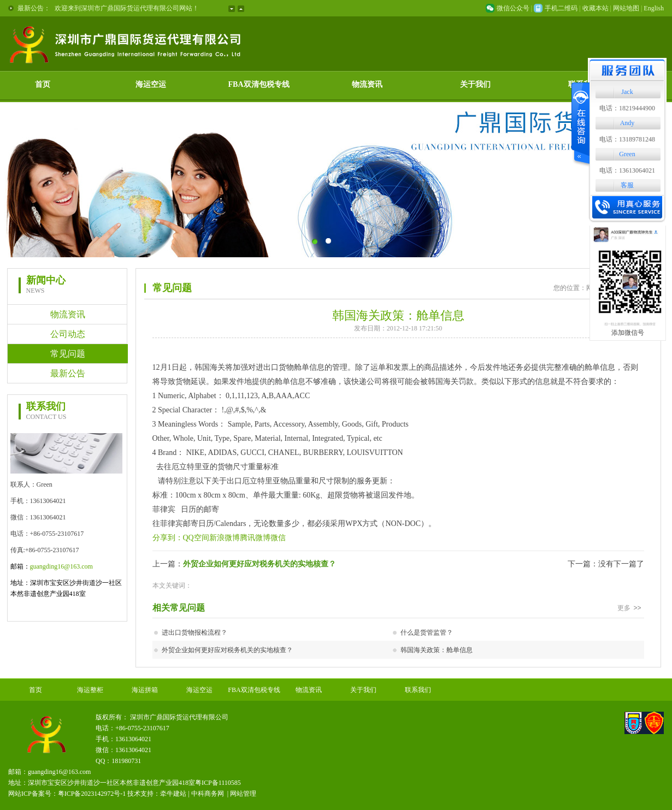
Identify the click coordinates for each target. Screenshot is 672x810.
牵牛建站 (173, 794)
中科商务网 (208, 794)
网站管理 (243, 794)
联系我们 (418, 690)
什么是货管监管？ (427, 632)
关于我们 (475, 84)
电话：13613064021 (627, 170)
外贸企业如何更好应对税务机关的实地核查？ (260, 564)
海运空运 (151, 84)
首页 (43, 84)
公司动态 (68, 334)
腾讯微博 (255, 538)
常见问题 (68, 354)
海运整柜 (90, 690)
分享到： (168, 538)
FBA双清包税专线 (259, 84)
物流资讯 (367, 84)
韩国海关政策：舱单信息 (437, 650)
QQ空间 (196, 538)
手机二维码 (561, 8)
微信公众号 (513, 8)
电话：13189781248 (627, 139)
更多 (630, 608)
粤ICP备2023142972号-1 (92, 794)
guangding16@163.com (61, 566)
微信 (278, 538)
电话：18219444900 (627, 108)
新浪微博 (225, 538)
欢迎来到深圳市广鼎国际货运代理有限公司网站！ (127, 8)
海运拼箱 (145, 690)
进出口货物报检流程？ (194, 632)
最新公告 (68, 373)
